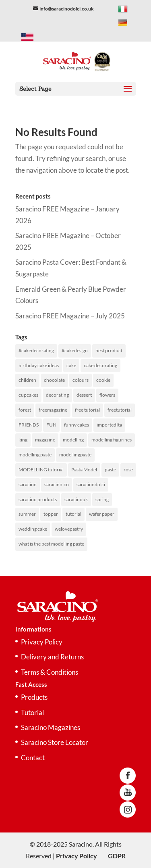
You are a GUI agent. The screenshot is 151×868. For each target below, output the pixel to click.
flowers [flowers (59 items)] (107, 395)
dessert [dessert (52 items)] (84, 395)
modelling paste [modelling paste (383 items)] (35, 455)
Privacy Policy (42, 642)
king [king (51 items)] (23, 440)
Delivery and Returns (52, 657)
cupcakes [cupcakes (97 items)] (28, 395)
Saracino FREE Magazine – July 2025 (70, 316)
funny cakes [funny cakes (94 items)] (77, 425)
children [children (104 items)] (27, 380)
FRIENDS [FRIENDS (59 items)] (29, 425)
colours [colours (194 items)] (81, 380)
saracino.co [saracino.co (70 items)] (57, 484)
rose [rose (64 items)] (128, 470)
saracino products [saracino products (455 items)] (38, 499)
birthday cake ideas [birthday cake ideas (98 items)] (39, 365)
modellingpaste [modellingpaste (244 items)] (75, 455)
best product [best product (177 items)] (109, 350)
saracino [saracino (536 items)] (28, 484)
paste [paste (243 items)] (110, 470)
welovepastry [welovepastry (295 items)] (69, 529)
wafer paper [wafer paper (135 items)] (102, 514)
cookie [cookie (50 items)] (103, 380)
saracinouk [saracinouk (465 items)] (76, 499)
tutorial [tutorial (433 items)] (73, 514)
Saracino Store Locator (55, 742)
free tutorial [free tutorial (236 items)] (87, 410)
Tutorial (32, 712)
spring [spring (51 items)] (102, 499)
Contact (33, 758)
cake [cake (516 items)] (71, 365)
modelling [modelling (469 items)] (73, 440)
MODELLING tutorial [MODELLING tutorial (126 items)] (41, 470)
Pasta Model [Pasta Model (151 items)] (84, 470)
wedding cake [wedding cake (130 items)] (33, 529)
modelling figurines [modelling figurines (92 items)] (112, 440)
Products (34, 697)
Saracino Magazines (51, 727)
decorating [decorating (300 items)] (57, 395)
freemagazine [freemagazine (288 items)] (53, 410)
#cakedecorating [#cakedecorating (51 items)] (36, 350)
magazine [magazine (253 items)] (45, 440)
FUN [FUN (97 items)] (51, 425)
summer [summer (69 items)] (27, 514)
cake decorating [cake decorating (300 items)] (100, 365)
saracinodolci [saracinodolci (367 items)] (91, 484)
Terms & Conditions (50, 672)
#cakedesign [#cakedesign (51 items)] (75, 350)
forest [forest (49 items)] (25, 410)
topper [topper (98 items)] (51, 514)
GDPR (117, 856)
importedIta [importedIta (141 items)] (109, 425)
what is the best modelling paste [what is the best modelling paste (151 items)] (51, 544)
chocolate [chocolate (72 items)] (54, 380)
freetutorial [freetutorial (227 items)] (120, 410)
